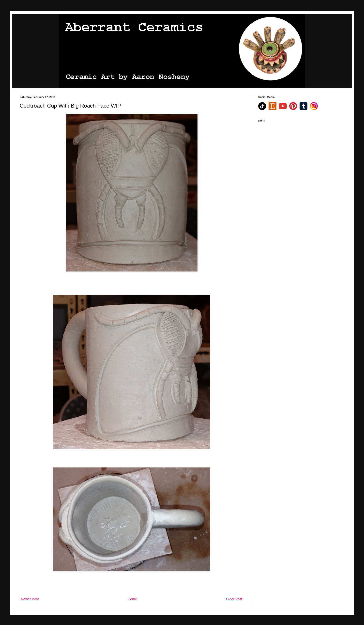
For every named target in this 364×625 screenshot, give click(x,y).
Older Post (234, 599)
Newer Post (30, 599)
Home (132, 599)
